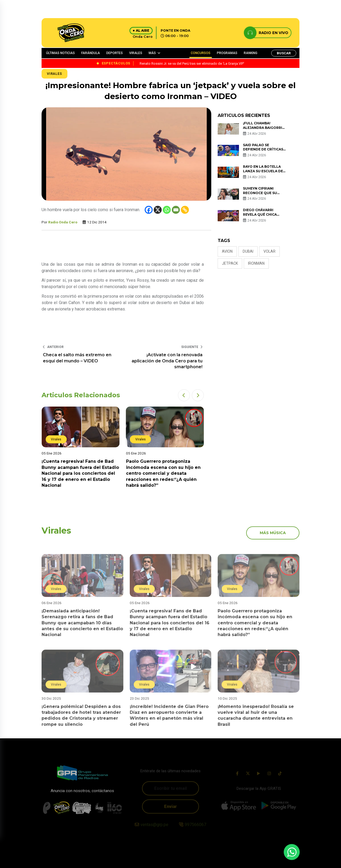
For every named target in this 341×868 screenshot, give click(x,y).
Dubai (248, 251)
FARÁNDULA (91, 53)
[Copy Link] (185, 210)
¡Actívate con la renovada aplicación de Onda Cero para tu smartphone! (167, 361)
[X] (158, 210)
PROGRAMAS (227, 53)
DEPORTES (115, 53)
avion (227, 251)
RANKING (251, 53)
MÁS (152, 53)
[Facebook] (149, 210)
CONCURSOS (201, 53)
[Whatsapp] (167, 210)
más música (273, 533)
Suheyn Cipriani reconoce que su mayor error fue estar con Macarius (263, 195)
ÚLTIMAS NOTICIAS (60, 53)
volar (269, 251)
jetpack (230, 263)
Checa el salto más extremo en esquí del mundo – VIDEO (77, 358)
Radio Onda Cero (63, 222)
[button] (184, 395)
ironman (256, 263)
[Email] (176, 210)
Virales (54, 74)
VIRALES (136, 53)
